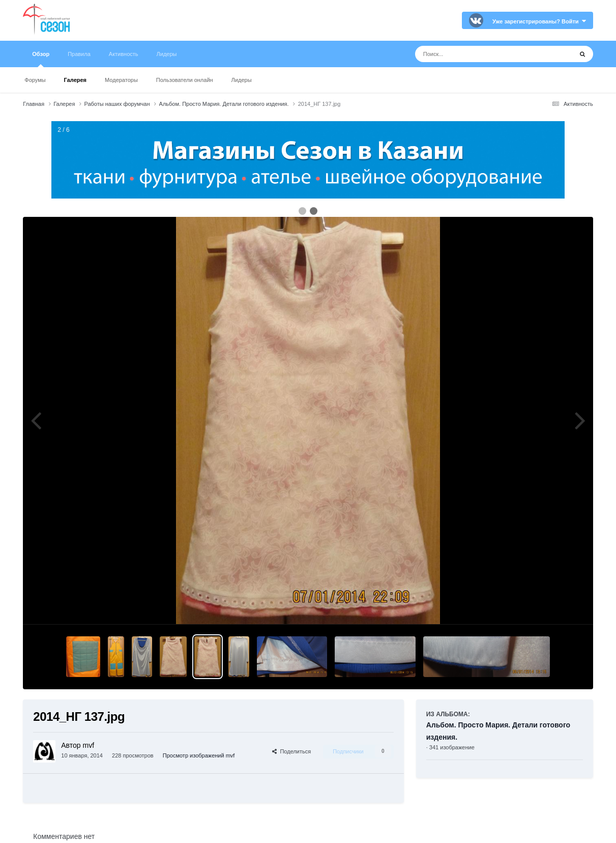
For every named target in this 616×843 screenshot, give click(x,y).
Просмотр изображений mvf (199, 755)
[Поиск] (475, 54)
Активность (124, 54)
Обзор (41, 59)
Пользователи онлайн (185, 80)
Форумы (35, 80)
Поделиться (291, 751)
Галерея (75, 80)
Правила (79, 54)
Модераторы (121, 80)
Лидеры (242, 80)
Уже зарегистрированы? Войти (539, 21)
